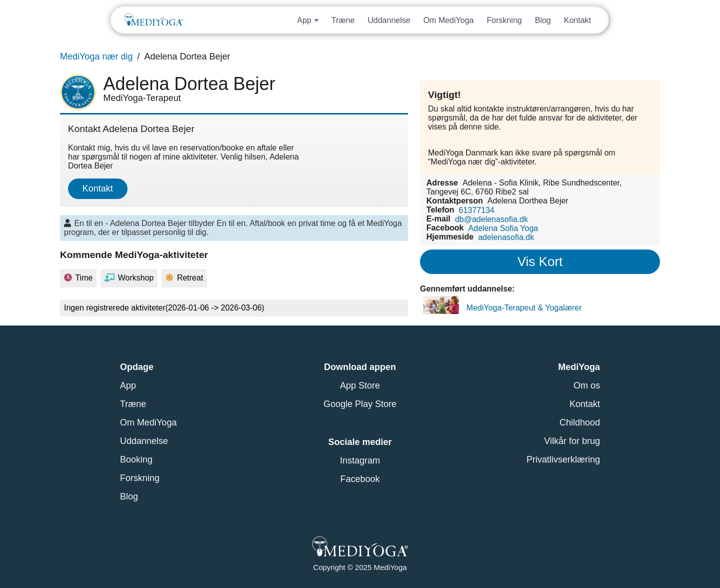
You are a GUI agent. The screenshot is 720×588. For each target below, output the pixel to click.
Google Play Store (360, 404)
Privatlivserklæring (563, 459)
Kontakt (577, 20)
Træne (343, 20)
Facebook (360, 479)
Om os (587, 385)
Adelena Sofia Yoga (503, 228)
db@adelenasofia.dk (491, 219)
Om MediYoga (449, 20)
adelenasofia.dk (506, 237)
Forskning (504, 20)
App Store (360, 385)
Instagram (360, 460)
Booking (136, 459)
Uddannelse (389, 20)
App (128, 385)
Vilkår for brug (572, 441)
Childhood (580, 422)
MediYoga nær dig (96, 56)
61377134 (477, 210)
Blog (543, 20)
